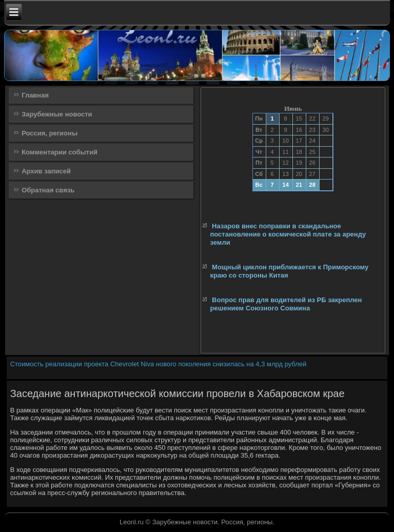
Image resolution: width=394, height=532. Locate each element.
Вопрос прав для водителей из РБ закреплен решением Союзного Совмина (286, 304)
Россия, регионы (50, 133)
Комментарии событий (60, 152)
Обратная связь (48, 190)
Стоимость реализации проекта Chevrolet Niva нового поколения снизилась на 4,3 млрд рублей (159, 364)
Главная (35, 95)
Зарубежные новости (57, 114)
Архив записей (46, 171)
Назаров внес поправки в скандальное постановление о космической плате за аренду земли (288, 234)
